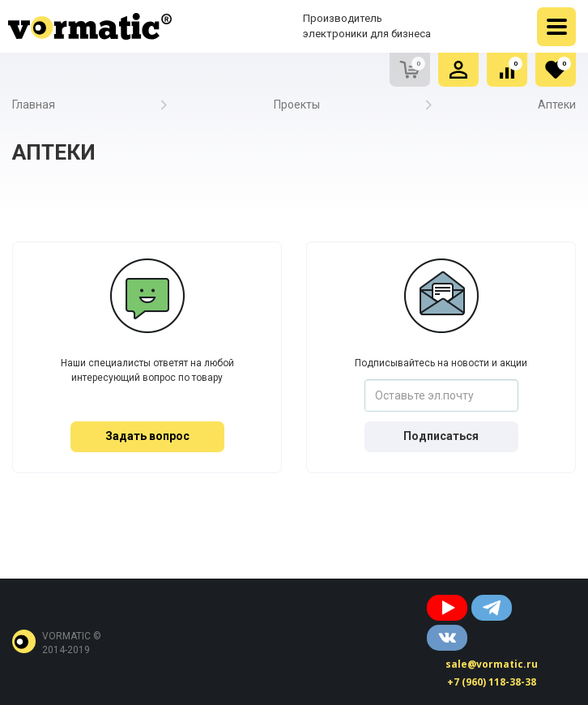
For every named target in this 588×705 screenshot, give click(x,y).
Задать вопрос (147, 436)
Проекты (297, 105)
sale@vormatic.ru (492, 664)
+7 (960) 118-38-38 (492, 682)
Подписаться (441, 436)
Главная (34, 105)
